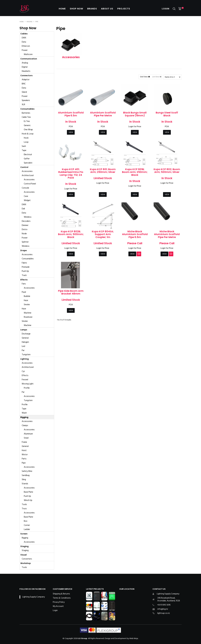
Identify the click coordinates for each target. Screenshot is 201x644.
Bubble (27, 296)
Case (26, 196)
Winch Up (28, 500)
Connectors (26, 75)
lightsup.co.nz (164, 613)
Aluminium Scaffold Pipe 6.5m (71, 114)
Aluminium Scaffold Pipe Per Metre (103, 114)
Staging (24, 546)
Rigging (30, 22)
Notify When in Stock (139, 254)
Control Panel (30, 184)
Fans (24, 284)
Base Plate (28, 492)
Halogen (25, 342)
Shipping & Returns (61, 594)
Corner (27, 525)
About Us (107, 9)
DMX (24, 38)
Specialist (28, 163)
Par (23, 350)
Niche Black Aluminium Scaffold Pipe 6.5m (135, 234)
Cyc (23, 371)
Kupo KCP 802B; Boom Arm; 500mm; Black (71, 234)
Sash (24, 146)
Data (24, 42)
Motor (25, 455)
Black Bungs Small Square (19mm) (135, 114)
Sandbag (26, 475)
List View (156, 77)
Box (26, 521)
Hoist (24, 450)
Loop (26, 142)
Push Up (25, 271)
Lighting (25, 359)
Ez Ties (27, 121)
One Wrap (28, 130)
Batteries (26, 113)
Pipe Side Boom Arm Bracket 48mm (71, 292)
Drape (24, 250)
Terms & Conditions (62, 598)
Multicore (28, 54)
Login (166, 9)
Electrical (28, 155)
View (71, 132)
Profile (27, 388)
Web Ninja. (134, 638)
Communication (29, 59)
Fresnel (25, 380)
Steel (26, 438)
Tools (24, 504)
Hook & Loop (28, 134)
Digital (25, 67)
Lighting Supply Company (34, 597)
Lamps (24, 330)
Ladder (27, 529)
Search (174, 9)
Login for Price (135, 127)
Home (62, 9)
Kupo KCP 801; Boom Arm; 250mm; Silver (103, 171)
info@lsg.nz (163, 609)
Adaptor (26, 80)
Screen (24, 534)
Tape (24, 150)
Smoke (27, 305)
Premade (26, 267)
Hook (26, 138)
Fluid (24, 292)
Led (23, 346)
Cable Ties (26, 117)
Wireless (28, 217)
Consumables (27, 109)
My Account (58, 606)
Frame (24, 442)
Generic (27, 125)
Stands (25, 484)
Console (25, 188)
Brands (92, 9)
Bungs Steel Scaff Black (167, 114)
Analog (25, 63)
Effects (24, 280)
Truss (24, 509)
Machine (28, 313)
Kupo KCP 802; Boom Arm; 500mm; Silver (167, 171)
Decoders (26, 221)
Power (25, 50)
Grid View (144, 77)
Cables (24, 34)
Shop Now (76, 9)
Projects (124, 9)
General (25, 338)
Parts (24, 459)
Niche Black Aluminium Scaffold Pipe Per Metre (167, 234)
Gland (24, 92)
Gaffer (27, 159)
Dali (23, 209)
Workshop (26, 563)
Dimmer (25, 225)
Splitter (25, 242)
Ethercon (26, 46)
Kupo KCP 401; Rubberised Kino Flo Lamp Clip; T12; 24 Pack (71, 174)
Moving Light (28, 384)
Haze (26, 300)
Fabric (24, 263)
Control (24, 167)
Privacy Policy (59, 602)
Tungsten (26, 355)
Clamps (25, 425)
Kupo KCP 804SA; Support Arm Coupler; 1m (103, 234)
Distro (25, 229)
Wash (24, 413)
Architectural (28, 175)
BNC (24, 84)
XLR (23, 105)
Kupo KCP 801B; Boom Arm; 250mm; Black (135, 172)
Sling (24, 480)
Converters (27, 559)
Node (24, 234)
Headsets (26, 71)
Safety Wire (27, 471)
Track (24, 275)
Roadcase (28, 317)
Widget (27, 200)
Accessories (27, 171)
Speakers (26, 100)
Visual (23, 555)
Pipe (24, 463)
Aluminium (28, 434)
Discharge (26, 334)
